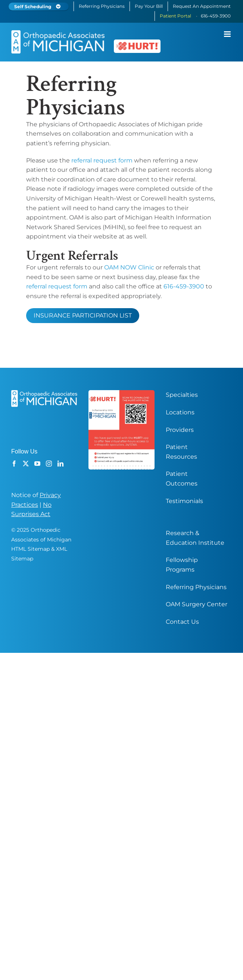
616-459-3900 (184, 287)
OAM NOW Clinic (129, 268)
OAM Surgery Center (197, 605)
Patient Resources (181, 452)
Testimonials (184, 501)
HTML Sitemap (30, 549)
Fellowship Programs (182, 565)
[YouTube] (37, 464)
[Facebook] (14, 464)
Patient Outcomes (182, 479)
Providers (180, 430)
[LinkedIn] (60, 464)
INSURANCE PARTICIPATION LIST (83, 316)
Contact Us (182, 622)
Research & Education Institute (195, 538)
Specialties (182, 395)
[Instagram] (49, 464)
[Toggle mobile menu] (228, 34)
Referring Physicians (196, 587)
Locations (180, 413)
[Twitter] (26, 464)
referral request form (102, 161)
